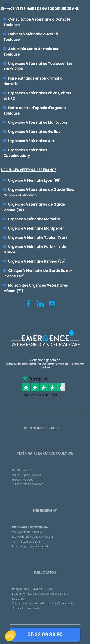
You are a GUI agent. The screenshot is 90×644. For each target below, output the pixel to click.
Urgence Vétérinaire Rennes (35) (37, 261)
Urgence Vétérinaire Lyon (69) (34, 181)
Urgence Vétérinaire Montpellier (36, 228)
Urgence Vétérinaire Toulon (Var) (38, 238)
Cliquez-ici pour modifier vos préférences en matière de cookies (45, 365)
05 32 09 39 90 (45, 635)
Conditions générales (45, 360)
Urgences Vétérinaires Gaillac (34, 132)
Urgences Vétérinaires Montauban (38, 123)
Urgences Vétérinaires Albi (31, 141)
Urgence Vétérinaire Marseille (34, 219)
